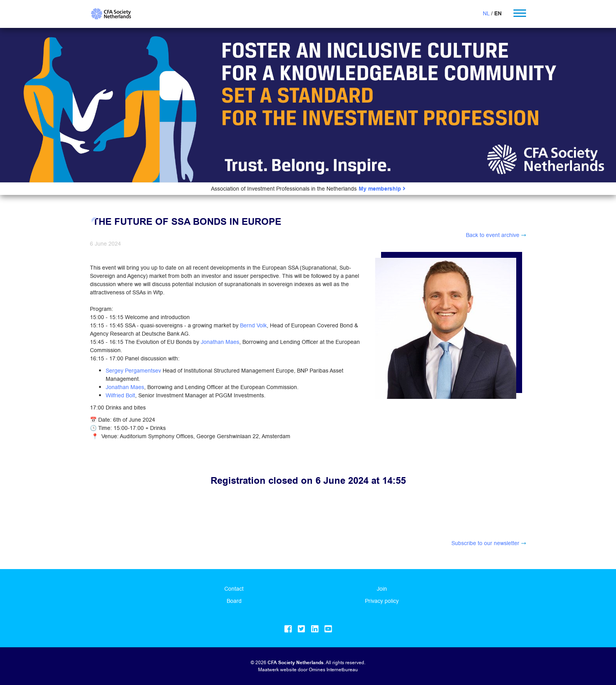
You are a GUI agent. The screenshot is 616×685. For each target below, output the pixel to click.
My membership (382, 189)
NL (486, 13)
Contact (234, 589)
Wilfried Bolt (120, 395)
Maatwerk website (277, 669)
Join (382, 589)
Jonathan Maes (220, 342)
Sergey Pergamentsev (133, 371)
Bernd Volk (253, 325)
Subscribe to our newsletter (485, 543)
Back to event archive (493, 235)
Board (234, 601)
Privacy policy (382, 601)
